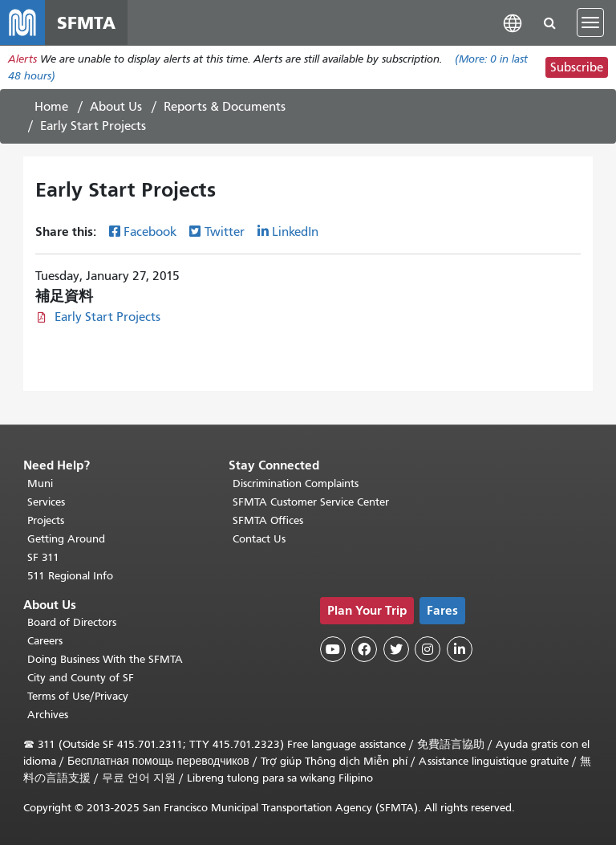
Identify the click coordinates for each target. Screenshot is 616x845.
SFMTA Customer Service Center (311, 502)
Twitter (225, 232)
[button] (513, 22)
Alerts (22, 59)
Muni (40, 483)
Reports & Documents (225, 107)
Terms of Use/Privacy (78, 696)
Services (46, 502)
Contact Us (259, 539)
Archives (48, 715)
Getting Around (66, 539)
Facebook (150, 232)
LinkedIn (295, 232)
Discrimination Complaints (296, 483)
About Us (116, 107)
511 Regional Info (70, 576)
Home (51, 107)
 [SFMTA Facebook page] (364, 649)
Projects (46, 520)
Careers (45, 641)
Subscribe (577, 67)
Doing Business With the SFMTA (105, 659)
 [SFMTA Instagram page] (428, 649)
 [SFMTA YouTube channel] (333, 649)
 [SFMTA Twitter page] (396, 649)
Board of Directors (72, 622)
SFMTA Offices (268, 520)
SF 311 (43, 557)
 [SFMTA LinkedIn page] (460, 649)
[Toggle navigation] (590, 22)
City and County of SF (81, 678)
